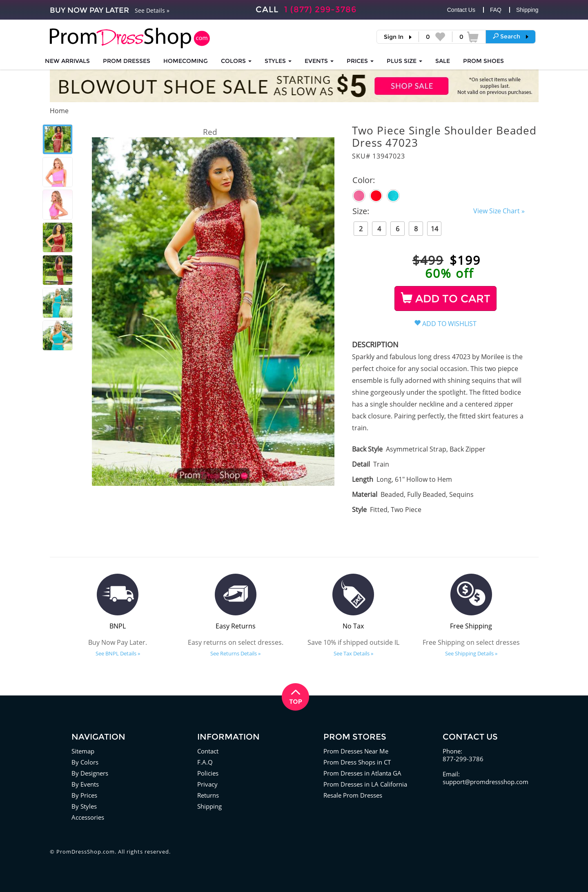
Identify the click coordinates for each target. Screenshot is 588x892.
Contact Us (461, 10)
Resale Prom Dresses (353, 795)
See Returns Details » (235, 653)
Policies (208, 773)
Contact (208, 751)
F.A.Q (205, 762)
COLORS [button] (236, 61)
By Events (85, 784)
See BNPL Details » (118, 653)
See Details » (152, 10)
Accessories (88, 817)
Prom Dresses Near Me (356, 751)
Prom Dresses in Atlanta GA (362, 773)
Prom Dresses (127, 61)
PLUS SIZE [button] (404, 61)
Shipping (527, 10)
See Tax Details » (353, 653)
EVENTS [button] (319, 61)
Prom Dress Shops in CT (357, 762)
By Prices (84, 795)
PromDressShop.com (86, 852)
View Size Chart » (499, 211)
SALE (443, 61)
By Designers (90, 773)
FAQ (496, 10)
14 (434, 229)
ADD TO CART (446, 299)
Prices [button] (360, 61)
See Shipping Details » (471, 653)
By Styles (84, 806)
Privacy (207, 784)
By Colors (85, 762)
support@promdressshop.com (486, 782)
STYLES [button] (278, 61)
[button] (511, 36)
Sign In (394, 37)
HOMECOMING (186, 61)
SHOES (483, 61)
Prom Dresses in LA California (365, 784)
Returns (208, 795)
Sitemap (83, 751)
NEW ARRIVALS (67, 61)
